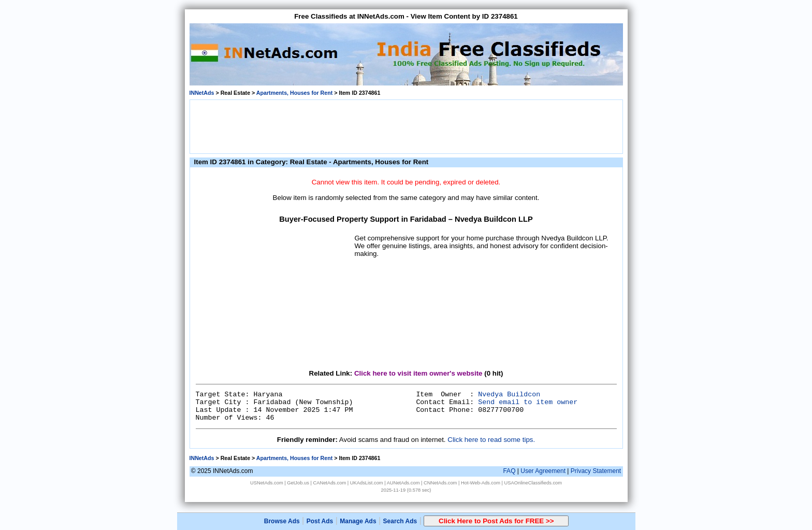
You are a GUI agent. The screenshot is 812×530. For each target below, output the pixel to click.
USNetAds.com (267, 483)
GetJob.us (298, 483)
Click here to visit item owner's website (418, 373)
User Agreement (543, 471)
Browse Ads (282, 521)
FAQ (509, 471)
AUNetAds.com (403, 483)
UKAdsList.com (367, 483)
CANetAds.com (329, 483)
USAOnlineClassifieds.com (533, 483)
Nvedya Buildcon (509, 395)
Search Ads (400, 521)
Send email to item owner (528, 402)
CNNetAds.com (440, 483)
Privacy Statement (596, 471)
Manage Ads (358, 521)
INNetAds (202, 93)
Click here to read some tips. (491, 440)
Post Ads (320, 521)
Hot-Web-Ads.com (481, 483)
